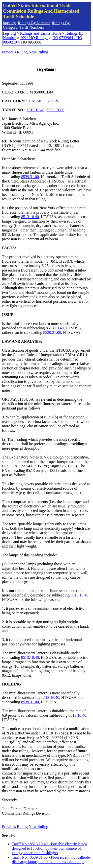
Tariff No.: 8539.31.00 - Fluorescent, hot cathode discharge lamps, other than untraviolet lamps (51, 859)
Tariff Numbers (32, 27)
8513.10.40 (35, 110)
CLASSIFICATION (42, 101)
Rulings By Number (34, 23)
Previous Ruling (15, 52)
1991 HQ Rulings (34, 38)
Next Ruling (39, 52)
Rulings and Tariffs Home (41, 33)
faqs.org (9, 23)
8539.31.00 (56, 110)
